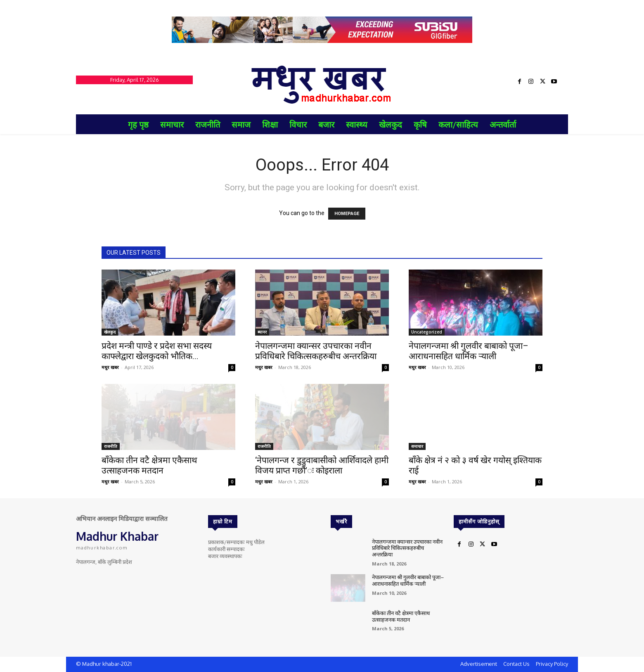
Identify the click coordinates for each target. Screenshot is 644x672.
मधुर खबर (110, 367)
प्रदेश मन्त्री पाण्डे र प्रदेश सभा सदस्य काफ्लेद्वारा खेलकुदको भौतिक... (157, 351)
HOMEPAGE (347, 214)
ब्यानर (262, 332)
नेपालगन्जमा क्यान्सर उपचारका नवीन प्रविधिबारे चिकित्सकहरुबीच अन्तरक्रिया (316, 351)
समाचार (417, 446)
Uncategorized (427, 332)
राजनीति (111, 446)
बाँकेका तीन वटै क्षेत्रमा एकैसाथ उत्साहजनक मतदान (149, 465)
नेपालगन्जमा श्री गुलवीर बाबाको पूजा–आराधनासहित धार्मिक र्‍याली (469, 351)
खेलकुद (110, 332)
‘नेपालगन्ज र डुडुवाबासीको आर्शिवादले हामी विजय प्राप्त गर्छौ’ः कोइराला (322, 465)
